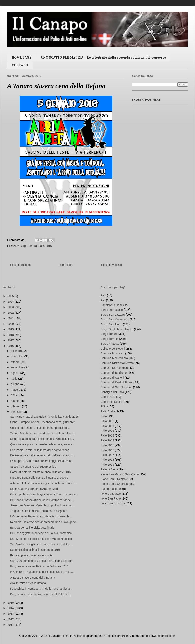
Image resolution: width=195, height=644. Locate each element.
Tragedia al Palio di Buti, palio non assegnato (39, 511)
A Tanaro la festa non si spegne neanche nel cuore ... (44, 483)
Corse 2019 (108, 397)
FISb (104, 406)
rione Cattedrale (111, 494)
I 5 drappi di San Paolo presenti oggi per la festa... (42, 461)
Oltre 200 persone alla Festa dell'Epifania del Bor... (42, 561)
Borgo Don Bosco (112, 310)
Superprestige (109, 489)
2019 (11, 329)
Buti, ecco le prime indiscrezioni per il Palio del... (41, 594)
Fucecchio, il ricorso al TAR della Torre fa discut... (41, 589)
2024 (11, 302)
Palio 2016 (45, 246)
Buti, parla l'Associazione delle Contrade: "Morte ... (42, 500)
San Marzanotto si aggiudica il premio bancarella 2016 (44, 417)
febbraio (16, 406)
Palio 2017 (107, 455)
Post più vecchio (112, 265)
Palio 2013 (107, 435)
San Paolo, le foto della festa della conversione (40, 450)
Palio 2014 (107, 440)
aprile (15, 395)
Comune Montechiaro (114, 358)
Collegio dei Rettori (113, 349)
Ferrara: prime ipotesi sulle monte (31, 555)
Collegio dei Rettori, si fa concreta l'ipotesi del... (40, 428)
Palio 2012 (107, 431)
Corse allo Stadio (111, 402)
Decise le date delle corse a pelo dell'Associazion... (42, 455)
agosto (15, 373)
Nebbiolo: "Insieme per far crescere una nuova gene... (44, 522)
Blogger (170, 636)
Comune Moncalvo (112, 353)
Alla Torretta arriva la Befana (28, 583)
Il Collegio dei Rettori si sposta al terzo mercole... (41, 516)
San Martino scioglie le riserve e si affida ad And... (42, 544)
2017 (11, 340)
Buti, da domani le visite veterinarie (32, 528)
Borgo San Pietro (111, 324)
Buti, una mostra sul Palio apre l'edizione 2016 (39, 566)
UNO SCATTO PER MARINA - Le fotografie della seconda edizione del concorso (103, 57)
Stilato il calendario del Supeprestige (33, 467)
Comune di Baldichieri (114, 373)
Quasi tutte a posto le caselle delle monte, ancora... (42, 444)
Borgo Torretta (109, 339)
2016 (11, 346)
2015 (11, 603)
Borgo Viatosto (110, 344)
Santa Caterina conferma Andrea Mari (34, 489)
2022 (11, 313)
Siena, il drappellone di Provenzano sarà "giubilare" (42, 422)
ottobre (16, 362)
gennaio (16, 412)
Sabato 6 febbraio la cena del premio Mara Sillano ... (43, 433)
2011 (11, 625)
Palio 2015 (107, 445)
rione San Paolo (111, 498)
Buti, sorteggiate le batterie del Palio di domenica (41, 533)
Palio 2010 (107, 421)
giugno (15, 384)
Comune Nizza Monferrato (117, 363)
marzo (15, 401)
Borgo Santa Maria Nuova (117, 329)
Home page (66, 265)
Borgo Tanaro (28, 246)
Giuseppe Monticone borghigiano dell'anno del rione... (44, 494)
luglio (15, 379)
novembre (17, 356)
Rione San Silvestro (113, 479)
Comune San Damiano (115, 368)
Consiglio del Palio (112, 392)
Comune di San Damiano (116, 387)
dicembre (17, 351)
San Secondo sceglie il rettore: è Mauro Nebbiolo (41, 539)
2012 (11, 619)
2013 (11, 614)
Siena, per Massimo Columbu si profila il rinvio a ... (42, 505)
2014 (11, 608)
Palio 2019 (107, 465)
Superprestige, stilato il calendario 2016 (35, 550)
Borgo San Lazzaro (113, 315)
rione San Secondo (113, 503)
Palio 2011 (107, 426)
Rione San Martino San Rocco (120, 474)
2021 (11, 318)
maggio (16, 390)
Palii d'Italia (108, 411)
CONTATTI (20, 65)
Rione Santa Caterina (114, 484)
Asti (103, 300)
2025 (11, 296)
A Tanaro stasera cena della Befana (33, 578)
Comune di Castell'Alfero (116, 382)
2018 (11, 335)
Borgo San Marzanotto (115, 319)
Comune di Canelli (112, 378)
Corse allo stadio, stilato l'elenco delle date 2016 (41, 472)
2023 (11, 307)
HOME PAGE (22, 57)
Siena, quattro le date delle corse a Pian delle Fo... (42, 439)
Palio (104, 416)
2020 (11, 324)
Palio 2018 (107, 460)
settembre (17, 367)
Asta (103, 295)
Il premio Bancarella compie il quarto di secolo (39, 478)
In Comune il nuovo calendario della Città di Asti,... (42, 572)
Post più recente (20, 265)
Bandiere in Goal (111, 305)
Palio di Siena (109, 469)
